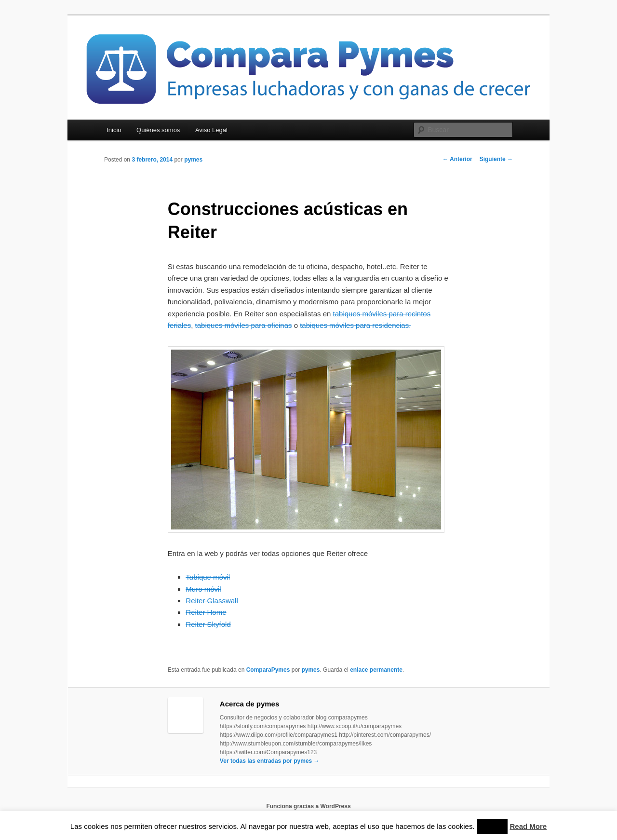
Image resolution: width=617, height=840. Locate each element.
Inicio (114, 130)
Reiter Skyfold (208, 624)
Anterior (457, 159)
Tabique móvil (208, 577)
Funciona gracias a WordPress (308, 806)
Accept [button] (493, 827)
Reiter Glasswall (212, 601)
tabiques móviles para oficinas (244, 325)
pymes (193, 160)
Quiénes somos (158, 130)
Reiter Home (206, 612)
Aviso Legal (211, 130)
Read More (529, 826)
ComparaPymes (268, 670)
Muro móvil (203, 589)
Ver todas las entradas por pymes (270, 761)
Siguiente (496, 159)
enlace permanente (376, 670)
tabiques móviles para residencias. (355, 325)
